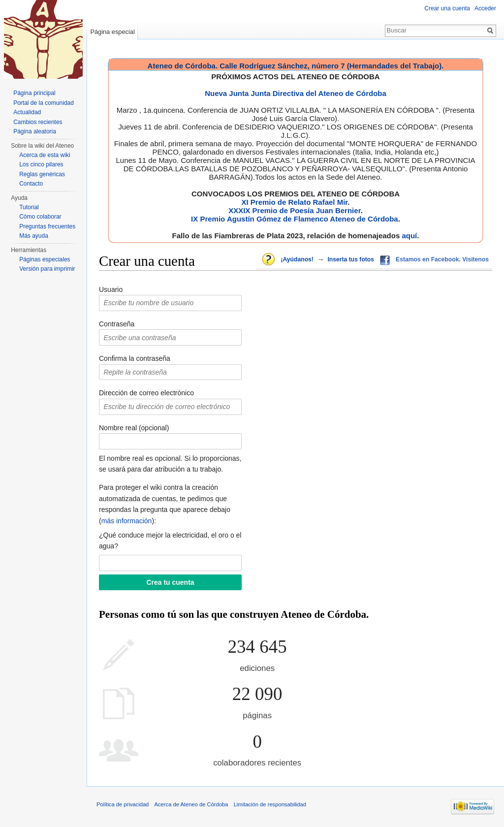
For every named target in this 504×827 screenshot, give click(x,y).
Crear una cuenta (447, 8)
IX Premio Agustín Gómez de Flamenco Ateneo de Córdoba (295, 219)
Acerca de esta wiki (45, 155)
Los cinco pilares (41, 164)
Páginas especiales (45, 259)
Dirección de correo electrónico (146, 393)
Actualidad (27, 112)
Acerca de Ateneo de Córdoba (191, 804)
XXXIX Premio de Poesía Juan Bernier (294, 210)
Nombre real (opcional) (134, 428)
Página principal (34, 93)
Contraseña (117, 324)
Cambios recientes (38, 122)
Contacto (31, 184)
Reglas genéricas (42, 174)
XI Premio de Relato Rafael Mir (294, 202)
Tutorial (29, 207)
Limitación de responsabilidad (270, 804)
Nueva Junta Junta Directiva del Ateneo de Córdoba (296, 93)
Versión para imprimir (47, 269)
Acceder (485, 8)
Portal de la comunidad (44, 103)
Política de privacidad (123, 804)
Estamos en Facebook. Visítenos (442, 259)
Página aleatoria (35, 131)
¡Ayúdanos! (297, 259)
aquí (409, 236)
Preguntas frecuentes (47, 226)
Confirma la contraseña (135, 358)
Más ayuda (34, 236)
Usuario (111, 289)
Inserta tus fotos (351, 259)
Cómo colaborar (40, 217)
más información (127, 521)
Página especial (112, 32)
